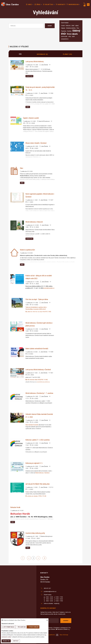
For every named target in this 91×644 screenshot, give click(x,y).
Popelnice (64, 31)
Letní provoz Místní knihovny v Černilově (38, 369)
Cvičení (63, 26)
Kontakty (59, 4)
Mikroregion (71, 4)
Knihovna (68, 26)
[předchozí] (29, 558)
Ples (78, 28)
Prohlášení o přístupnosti (61, 628)
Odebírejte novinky (48, 608)
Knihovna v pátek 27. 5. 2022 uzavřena (38, 440)
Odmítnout (16, 641)
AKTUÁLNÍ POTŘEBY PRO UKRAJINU (38, 484)
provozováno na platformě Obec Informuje (54, 635)
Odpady (63, 28)
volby (70, 36)
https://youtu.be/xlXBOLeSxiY (38, 309)
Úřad (35, 4)
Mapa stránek (51, 629)
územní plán (64, 36)
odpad (77, 26)
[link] (30, 307)
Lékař (73, 26)
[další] (38, 558)
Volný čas (46, 4)
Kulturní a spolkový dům (27, 250)
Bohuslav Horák (15, 507)
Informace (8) (42, 54)
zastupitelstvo (65, 39)
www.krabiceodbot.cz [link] (49, 288)
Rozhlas (69, 31)
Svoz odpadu (72, 34)
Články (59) (68, 54)
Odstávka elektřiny (71, 28)
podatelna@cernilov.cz (50, 591)
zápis (73, 36)
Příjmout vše (6, 641)
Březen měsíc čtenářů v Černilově (36, 143)
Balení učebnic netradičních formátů (37, 349)
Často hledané (65, 23)
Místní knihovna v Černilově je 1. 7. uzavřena (39, 393)
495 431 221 (47, 588)
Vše (20, 54)
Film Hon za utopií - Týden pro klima (37, 299)
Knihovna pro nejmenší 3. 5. (34, 463)
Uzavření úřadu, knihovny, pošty (35, 533)
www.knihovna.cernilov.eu (43, 382)
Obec (27, 4)
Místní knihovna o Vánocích (34, 222)
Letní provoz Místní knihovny (35, 61)
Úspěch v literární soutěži (31, 118)
